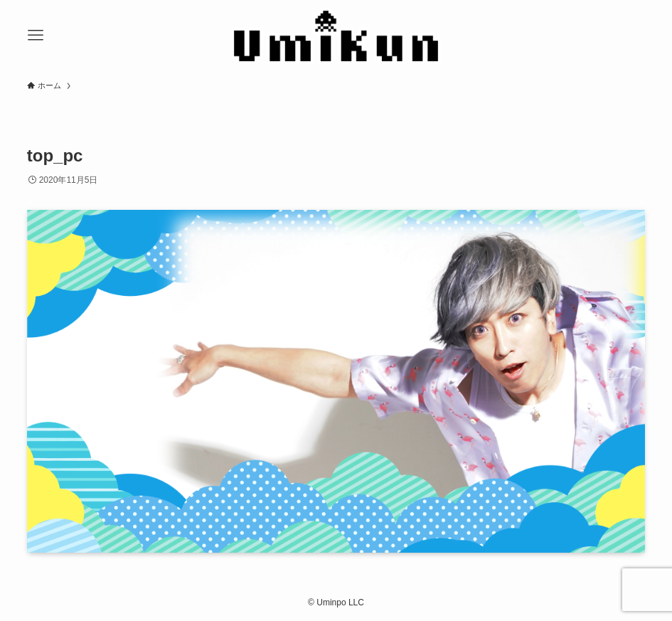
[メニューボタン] (36, 36)
